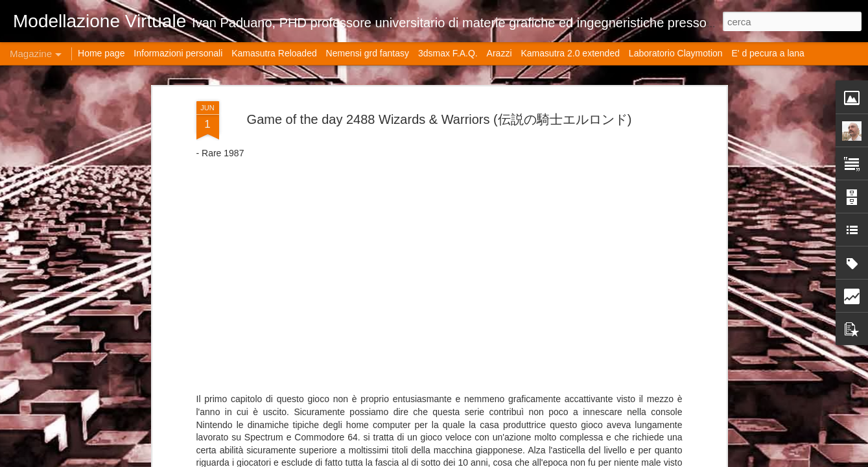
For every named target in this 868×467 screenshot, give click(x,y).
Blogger (582, 460)
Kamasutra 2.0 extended (570, 53)
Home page (101, 53)
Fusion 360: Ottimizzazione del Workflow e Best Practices (611, 111)
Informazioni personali (178, 53)
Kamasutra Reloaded (274, 53)
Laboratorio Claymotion (676, 53)
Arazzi (499, 53)
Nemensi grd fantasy (368, 53)
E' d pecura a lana (768, 53)
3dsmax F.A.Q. (448, 53)
